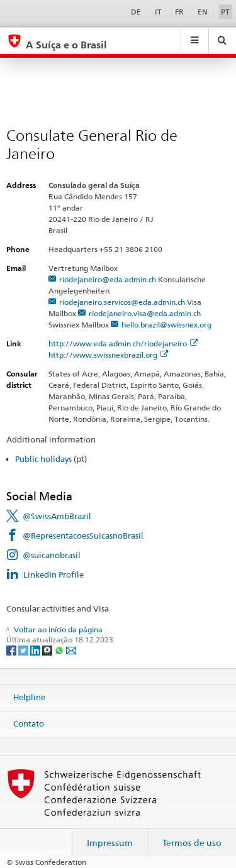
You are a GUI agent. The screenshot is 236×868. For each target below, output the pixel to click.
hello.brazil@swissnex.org (166, 325)
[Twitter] (24, 650)
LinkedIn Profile (53, 574)
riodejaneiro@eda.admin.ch (108, 279)
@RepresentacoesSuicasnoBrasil (83, 536)
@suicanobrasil (52, 555)
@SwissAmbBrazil (57, 516)
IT (158, 12)
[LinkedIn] (36, 650)
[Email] (71, 650)
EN (203, 12)
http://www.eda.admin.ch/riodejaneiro (123, 343)
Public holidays (43, 459)
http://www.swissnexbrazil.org (108, 355)
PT (225, 12)
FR (179, 12)
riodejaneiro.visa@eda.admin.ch (145, 313)
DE (136, 12)
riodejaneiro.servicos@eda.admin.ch (122, 302)
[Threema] (48, 650)
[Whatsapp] (60, 650)
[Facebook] (12, 650)
